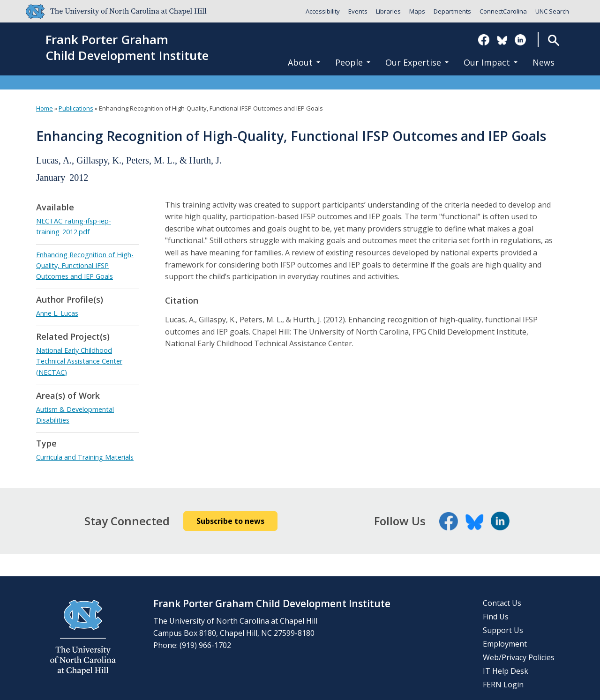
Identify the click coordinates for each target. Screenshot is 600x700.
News (544, 62)
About (304, 62)
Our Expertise (417, 62)
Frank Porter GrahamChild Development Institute (127, 48)
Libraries (388, 11)
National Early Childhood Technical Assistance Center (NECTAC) (79, 361)
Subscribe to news (230, 521)
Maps (417, 11)
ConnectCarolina (503, 11)
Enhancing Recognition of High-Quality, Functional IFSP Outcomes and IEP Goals (85, 265)
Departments (452, 11)
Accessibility (323, 11)
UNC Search (552, 11)
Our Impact (491, 62)
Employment (505, 644)
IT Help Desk (506, 671)
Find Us (496, 617)
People (353, 62)
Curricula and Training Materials (85, 457)
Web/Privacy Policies (519, 657)
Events (358, 11)
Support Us (503, 630)
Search (553, 40)
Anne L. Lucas (57, 313)
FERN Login (503, 685)
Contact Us (502, 603)
